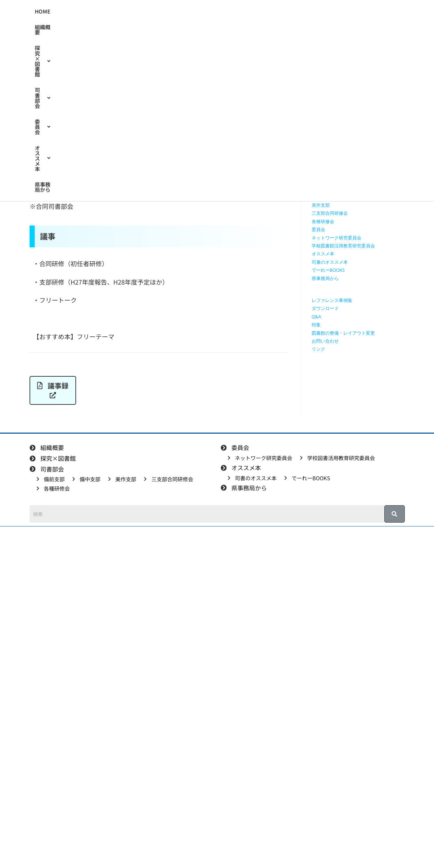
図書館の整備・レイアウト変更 (343, 333)
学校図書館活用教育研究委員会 (343, 246)
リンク (318, 349)
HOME (59, 11)
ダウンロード (325, 308)
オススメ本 (114, 27)
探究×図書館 (128, 11)
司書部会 (171, 11)
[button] (128, 11)
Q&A (317, 317)
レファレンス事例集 (332, 300)
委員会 (206, 11)
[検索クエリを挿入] (360, 99)
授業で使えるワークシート (339, 148)
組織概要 (88, 11)
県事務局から (156, 27)
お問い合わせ (325, 341)
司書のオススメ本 (330, 262)
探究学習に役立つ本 (332, 173)
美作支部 (321, 205)
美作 (93, 125)
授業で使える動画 (330, 156)
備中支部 (321, 197)
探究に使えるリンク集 (334, 164)
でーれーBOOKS (328, 270)
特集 (316, 325)
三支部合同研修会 (330, 213)
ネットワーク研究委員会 (337, 238)
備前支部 (321, 189)
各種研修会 (323, 221)
